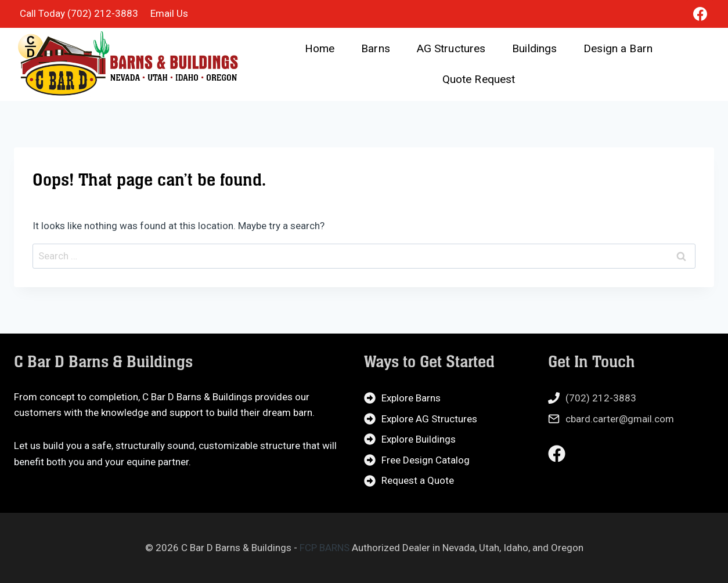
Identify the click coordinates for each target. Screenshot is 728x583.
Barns (376, 48)
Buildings (534, 48)
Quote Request (479, 79)
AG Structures (451, 48)
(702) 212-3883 (601, 398)
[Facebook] (700, 14)
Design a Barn (618, 48)
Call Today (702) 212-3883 (79, 13)
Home (320, 48)
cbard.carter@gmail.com (620, 419)
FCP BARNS (325, 548)
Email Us (169, 13)
